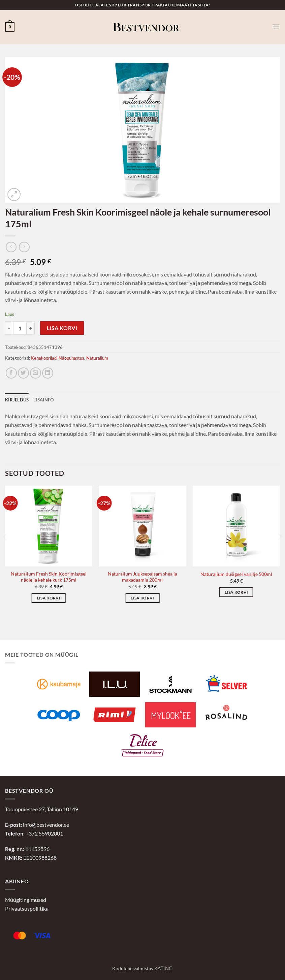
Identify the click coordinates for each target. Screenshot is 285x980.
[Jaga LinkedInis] (48, 373)
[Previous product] (24, 247)
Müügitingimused (26, 900)
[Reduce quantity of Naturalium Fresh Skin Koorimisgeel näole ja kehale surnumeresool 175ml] (9, 328)
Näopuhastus (71, 358)
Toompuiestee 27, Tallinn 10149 (42, 809)
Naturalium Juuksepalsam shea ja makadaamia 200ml (142, 577)
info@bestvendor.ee (46, 825)
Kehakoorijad (44, 358)
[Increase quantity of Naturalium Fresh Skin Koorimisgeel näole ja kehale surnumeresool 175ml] (31, 328)
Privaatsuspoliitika (27, 908)
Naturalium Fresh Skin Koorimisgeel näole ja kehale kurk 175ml (49, 577)
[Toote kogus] (20, 328)
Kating (163, 969)
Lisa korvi (62, 328)
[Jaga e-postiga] (36, 373)
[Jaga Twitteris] (23, 373)
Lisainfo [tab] (43, 400)
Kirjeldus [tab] (17, 400)
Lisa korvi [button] (49, 598)
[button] (10, 27)
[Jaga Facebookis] (11, 373)
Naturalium (97, 358)
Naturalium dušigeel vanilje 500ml (236, 574)
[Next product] (11, 247)
